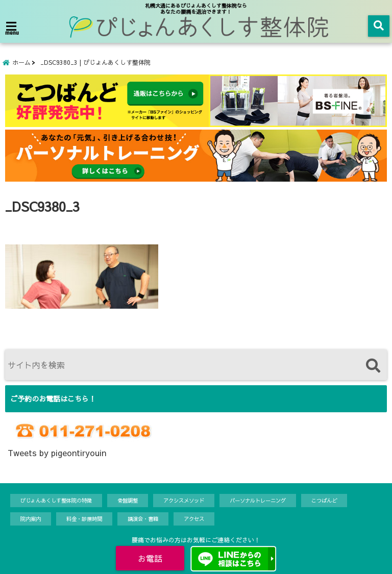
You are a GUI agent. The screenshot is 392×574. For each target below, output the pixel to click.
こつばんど (324, 500)
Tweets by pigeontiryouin (57, 453)
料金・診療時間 (84, 519)
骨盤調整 (128, 500)
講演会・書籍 (143, 519)
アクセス (194, 519)
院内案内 (31, 519)
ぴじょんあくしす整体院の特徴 (56, 500)
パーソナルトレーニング (258, 500)
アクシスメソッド (184, 500)
